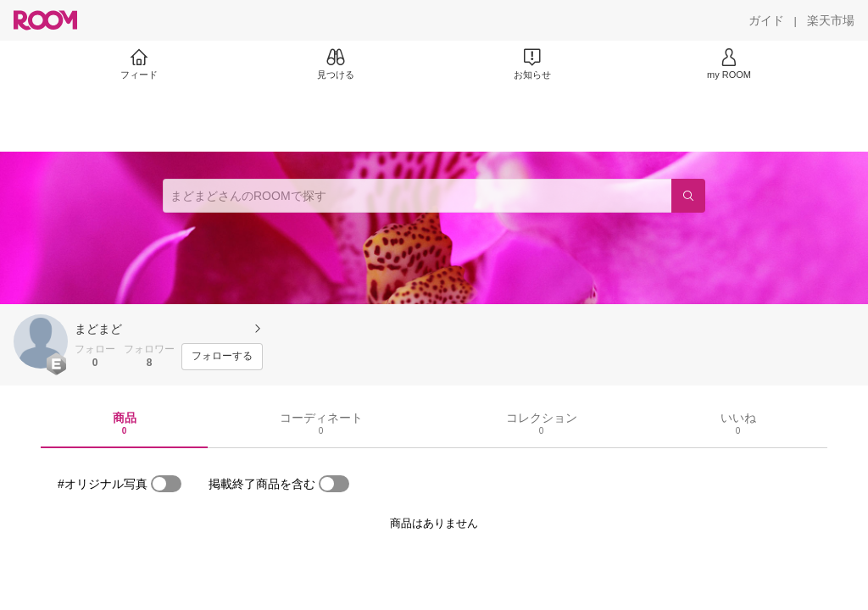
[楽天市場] (831, 20)
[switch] (166, 484)
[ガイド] (766, 20)
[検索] (688, 196)
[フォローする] (222, 357)
